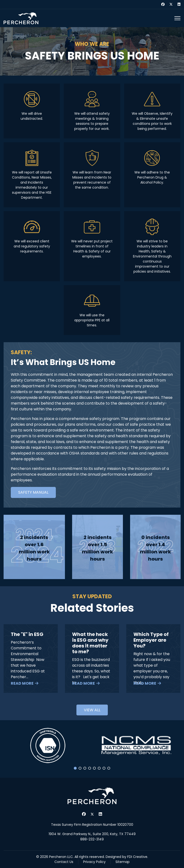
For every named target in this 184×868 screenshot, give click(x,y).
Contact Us (64, 862)
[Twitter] (171, 4)
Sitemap (123, 862)
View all (92, 710)
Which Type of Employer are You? (151, 640)
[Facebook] (163, 4)
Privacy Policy (94, 862)
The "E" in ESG (27, 634)
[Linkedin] (179, 4)
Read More (22, 683)
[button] (48, 745)
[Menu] (177, 18)
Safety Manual (33, 492)
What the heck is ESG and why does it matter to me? (90, 643)
